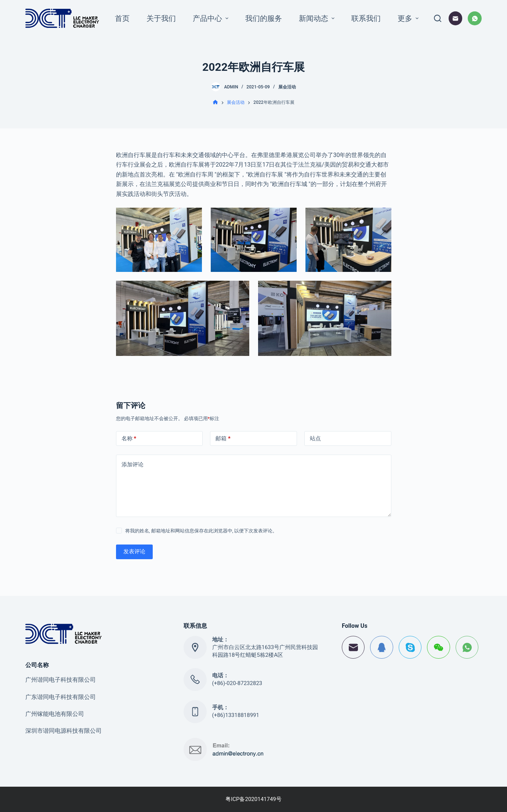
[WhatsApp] (475, 18)
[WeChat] (439, 647)
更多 (409, 18)
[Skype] (410, 647)
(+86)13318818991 (236, 715)
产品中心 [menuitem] (211, 18)
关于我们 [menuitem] (161, 18)
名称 (129, 439)
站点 (315, 438)
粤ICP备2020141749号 (254, 799)
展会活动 (287, 87)
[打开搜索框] (438, 18)
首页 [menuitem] (122, 18)
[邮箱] (456, 18)
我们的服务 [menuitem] (264, 18)
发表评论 (134, 551)
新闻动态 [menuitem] (318, 18)
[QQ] (382, 647)
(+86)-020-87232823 (237, 683)
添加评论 (133, 465)
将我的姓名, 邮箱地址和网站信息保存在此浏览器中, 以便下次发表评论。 (201, 531)
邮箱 (223, 439)
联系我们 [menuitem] (366, 18)
